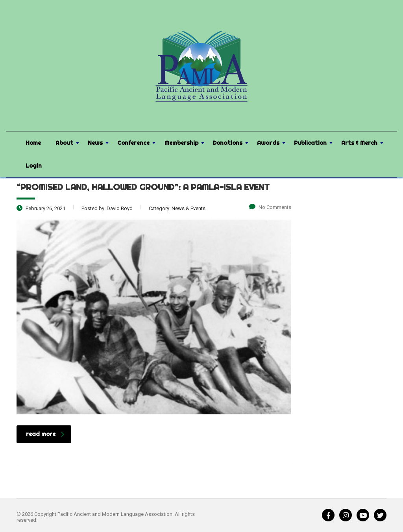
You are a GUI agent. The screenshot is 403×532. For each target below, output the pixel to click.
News (95, 143)
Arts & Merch (359, 143)
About (64, 143)
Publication (310, 143)
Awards (268, 143)
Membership (181, 143)
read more (45, 434)
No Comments (270, 207)
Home (33, 143)
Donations (228, 143)
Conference (133, 143)
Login (34, 166)
